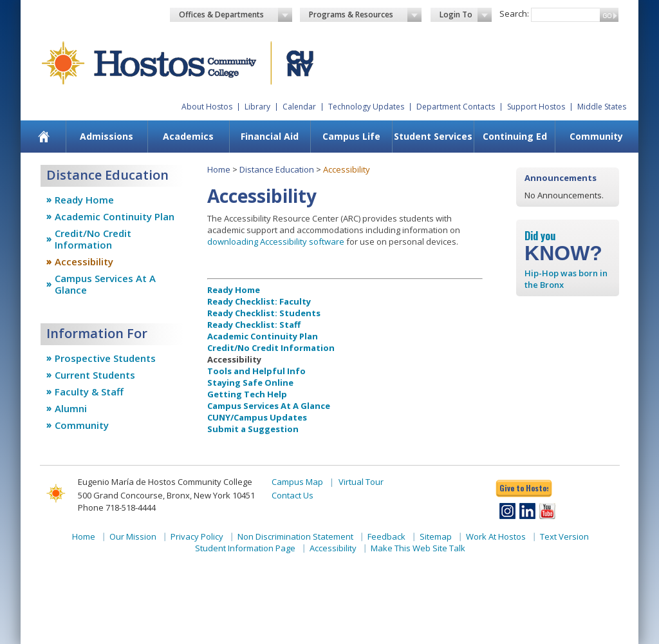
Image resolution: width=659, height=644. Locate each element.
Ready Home (84, 200)
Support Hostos (536, 107)
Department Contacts (456, 107)
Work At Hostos (496, 536)
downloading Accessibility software (276, 241)
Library (257, 107)
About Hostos (207, 107)
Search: (514, 14)
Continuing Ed (515, 136)
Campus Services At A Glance (105, 284)
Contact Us (292, 495)
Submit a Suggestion (253, 429)
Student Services (433, 136)
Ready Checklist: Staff (254, 325)
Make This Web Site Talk (418, 548)
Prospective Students (105, 358)
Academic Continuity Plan (115, 216)
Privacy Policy (197, 536)
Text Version (564, 536)
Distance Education (277, 169)
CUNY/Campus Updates (257, 417)
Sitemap (436, 536)
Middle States (602, 107)
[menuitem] (44, 137)
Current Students (95, 375)
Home (219, 169)
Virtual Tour (361, 482)
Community (596, 136)
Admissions (107, 136)
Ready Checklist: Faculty (259, 301)
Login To (466, 15)
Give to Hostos (524, 488)
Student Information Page (245, 548)
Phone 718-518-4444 (117, 507)
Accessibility (84, 261)
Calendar (299, 107)
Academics (188, 136)
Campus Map (297, 482)
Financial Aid (270, 136)
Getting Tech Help (247, 394)
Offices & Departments (236, 15)
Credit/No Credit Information (93, 239)
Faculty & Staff (89, 392)
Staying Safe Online (250, 383)
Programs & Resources (366, 15)
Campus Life (351, 136)
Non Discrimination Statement (295, 536)
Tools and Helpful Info (256, 371)
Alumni (71, 408)
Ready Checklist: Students (264, 313)
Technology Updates (366, 107)
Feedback (386, 536)
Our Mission (133, 536)
